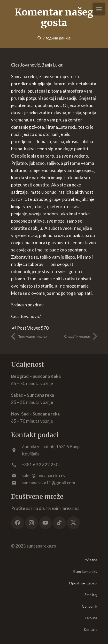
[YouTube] (45, 523)
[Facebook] (18, 523)
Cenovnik (90, 606)
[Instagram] (32, 523)
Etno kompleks (85, 571)
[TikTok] (59, 523)
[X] (73, 523)
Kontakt (90, 629)
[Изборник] (99, 9)
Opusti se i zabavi (83, 583)
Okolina (91, 618)
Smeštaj (91, 595)
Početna (90, 560)
